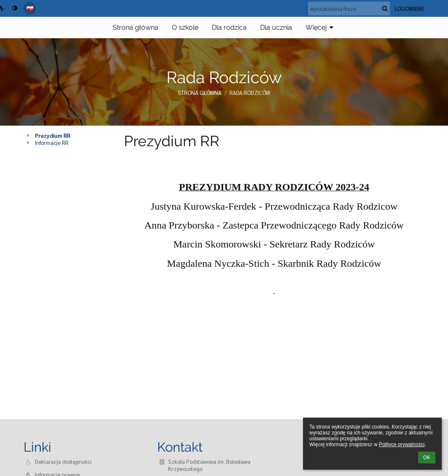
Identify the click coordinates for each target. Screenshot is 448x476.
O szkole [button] (185, 28)
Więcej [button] (321, 28)
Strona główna (200, 93)
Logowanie (410, 9)
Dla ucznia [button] (276, 28)
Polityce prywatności (402, 444)
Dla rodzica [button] (229, 28)
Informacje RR (52, 143)
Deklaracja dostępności (63, 462)
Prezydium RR (53, 135)
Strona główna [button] (136, 28)
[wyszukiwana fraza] (349, 9)
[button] (30, 8)
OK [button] (427, 458)
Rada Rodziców (250, 93)
